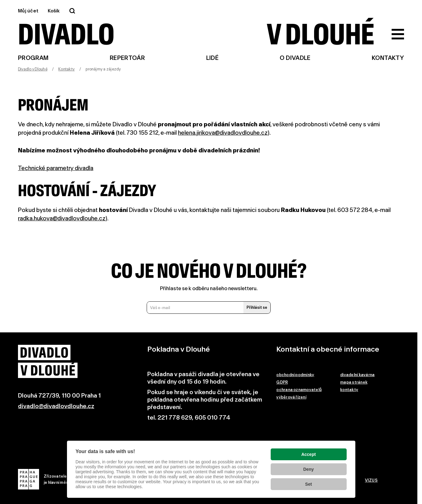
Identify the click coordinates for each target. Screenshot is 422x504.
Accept (309, 454)
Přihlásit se (257, 307)
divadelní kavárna (357, 375)
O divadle (295, 58)
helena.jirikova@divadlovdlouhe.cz (223, 133)
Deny (309, 469)
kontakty (349, 390)
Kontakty (388, 58)
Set (309, 484)
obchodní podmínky (295, 375)
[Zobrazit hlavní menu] (398, 34)
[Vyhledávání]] (72, 11)
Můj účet (28, 11)
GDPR (282, 382)
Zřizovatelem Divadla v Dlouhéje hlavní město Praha (60, 479)
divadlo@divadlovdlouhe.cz (56, 406)
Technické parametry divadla (56, 168)
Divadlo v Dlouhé (33, 69)
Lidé (212, 58)
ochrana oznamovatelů (299, 390)
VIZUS (371, 480)
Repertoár (127, 58)
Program (33, 58)
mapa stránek (354, 382)
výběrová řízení (291, 397)
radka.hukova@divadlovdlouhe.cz (62, 218)
